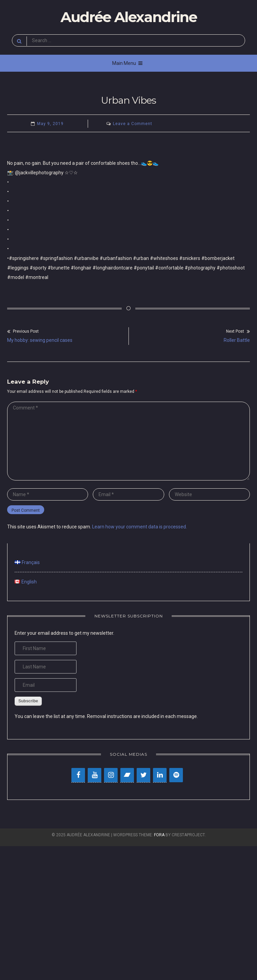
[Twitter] (143, 775)
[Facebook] (78, 775)
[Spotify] (176, 775)
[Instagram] (111, 775)
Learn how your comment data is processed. (140, 527)
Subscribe (28, 701)
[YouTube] (95, 775)
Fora (159, 835)
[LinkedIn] (160, 775)
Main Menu (127, 63)
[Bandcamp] (127, 775)
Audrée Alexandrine (129, 17)
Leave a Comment (133, 124)
